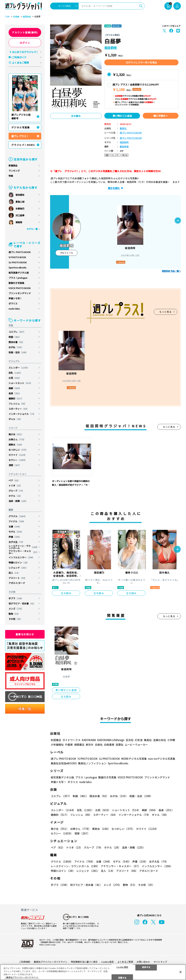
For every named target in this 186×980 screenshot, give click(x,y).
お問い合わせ (143, 962)
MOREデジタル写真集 (134, 759)
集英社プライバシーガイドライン (51, 962)
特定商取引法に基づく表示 (84, 962)
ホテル (15, 496)
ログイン (25, 43)
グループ (16, 491)
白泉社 (99, 745)
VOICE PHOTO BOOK (20, 288)
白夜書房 (109, 745)
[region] (93, 972)
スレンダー (19, 368)
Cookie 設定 (107, 962)
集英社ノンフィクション (92, 763)
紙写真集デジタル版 (19, 273)
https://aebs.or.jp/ (48, 945)
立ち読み (76, 116)
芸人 (14, 573)
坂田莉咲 (27, 17)
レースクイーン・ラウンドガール (24, 547)
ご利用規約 (25, 962)
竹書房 (69, 745)
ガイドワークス (71, 740)
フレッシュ (18, 404)
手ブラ (16, 598)
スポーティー (19, 409)
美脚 (15, 388)
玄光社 (130, 740)
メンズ (16, 609)
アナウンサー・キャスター (24, 552)
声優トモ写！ (15, 298)
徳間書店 (79, 745)
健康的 (16, 398)
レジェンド (18, 568)
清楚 (15, 465)
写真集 (16, 17)
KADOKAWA (89, 740)
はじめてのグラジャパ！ (25, 52)
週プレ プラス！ (20, 136)
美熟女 (16, 445)
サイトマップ (160, 962)
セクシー (18, 460)
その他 (15, 619)
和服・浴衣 (18, 352)
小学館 (171, 740)
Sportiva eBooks (18, 267)
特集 (11, 176)
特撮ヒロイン (19, 563)
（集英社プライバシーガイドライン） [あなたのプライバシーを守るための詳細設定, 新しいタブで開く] (22, 977)
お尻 (15, 378)
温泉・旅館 (18, 501)
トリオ (15, 486)
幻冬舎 (139, 740)
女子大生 (16, 542)
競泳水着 (16, 342)
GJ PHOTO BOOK (18, 262)
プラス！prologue (18, 278)
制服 (15, 337)
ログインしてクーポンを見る (141, 62)
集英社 (123, 128)
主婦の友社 (159, 740)
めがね (16, 347)
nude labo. (14, 309)
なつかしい (18, 450)
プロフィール (66, 253)
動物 (14, 614)
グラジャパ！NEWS (23, 145)
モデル (16, 532)
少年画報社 (57, 745)
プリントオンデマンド (20, 293)
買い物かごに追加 (122, 116)
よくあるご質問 (20, 63)
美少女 (16, 434)
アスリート (18, 578)
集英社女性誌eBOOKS (64, 763)
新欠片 (90, 745)
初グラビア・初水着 (22, 603)
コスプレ (17, 332)
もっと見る (166, 312)
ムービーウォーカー (136, 745)
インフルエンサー (22, 557)
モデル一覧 (32, 229)
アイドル (17, 521)
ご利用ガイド (19, 57)
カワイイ (18, 455)
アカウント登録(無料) (25, 32)
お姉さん (17, 439)
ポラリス (13, 303)
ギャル (15, 419)
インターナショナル (22, 414)
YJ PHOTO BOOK (17, 257)
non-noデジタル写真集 (162, 759)
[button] (178, 221)
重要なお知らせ (25, 634)
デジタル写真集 (21, 127)
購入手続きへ (161, 116)
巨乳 (15, 373)
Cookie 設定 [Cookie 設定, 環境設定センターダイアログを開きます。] (122, 967)
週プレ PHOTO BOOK (20, 252)
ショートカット (20, 383)
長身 (15, 393)
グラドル (18, 516)
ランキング (14, 171)
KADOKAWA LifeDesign (111, 740)
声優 (15, 537)
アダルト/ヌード (17, 583)
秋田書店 (56, 740)
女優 (15, 527)
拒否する (146, 967)
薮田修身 (124, 147)
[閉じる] (181, 972)
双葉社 (120, 745)
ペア (14, 480)
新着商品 (13, 166)
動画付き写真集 (16, 283)
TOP (7, 17)
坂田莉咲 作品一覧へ (171, 271)
